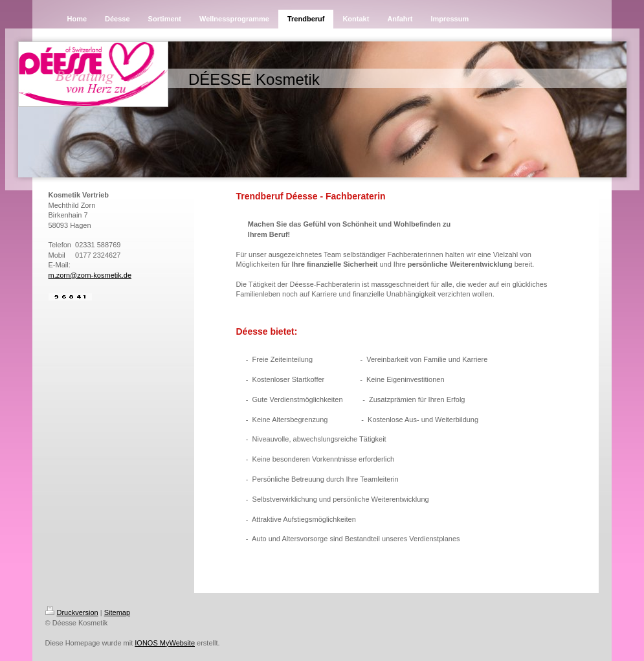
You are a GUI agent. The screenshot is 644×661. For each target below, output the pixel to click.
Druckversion (72, 612)
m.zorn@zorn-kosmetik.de (90, 275)
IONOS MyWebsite (165, 643)
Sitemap (117, 612)
